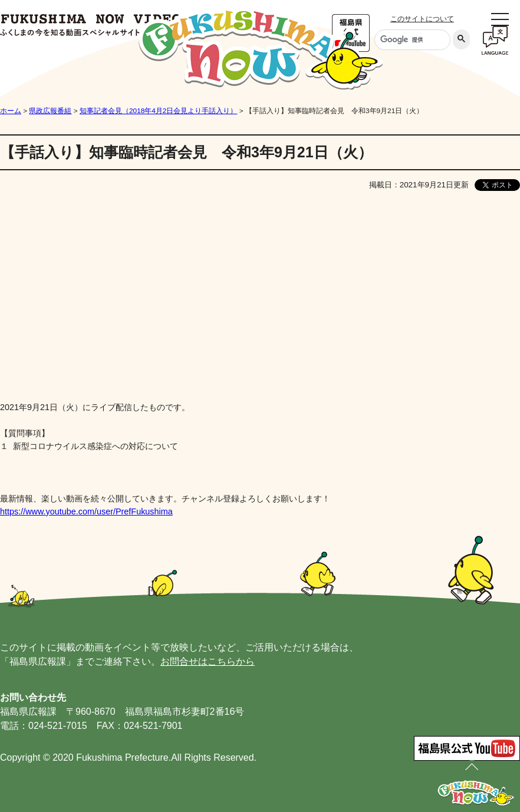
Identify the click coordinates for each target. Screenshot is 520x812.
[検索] (411, 40)
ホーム (11, 111)
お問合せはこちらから (208, 661)
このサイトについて (422, 19)
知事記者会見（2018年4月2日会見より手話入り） (158, 111)
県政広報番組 (50, 111)
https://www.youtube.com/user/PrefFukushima (86, 511)
